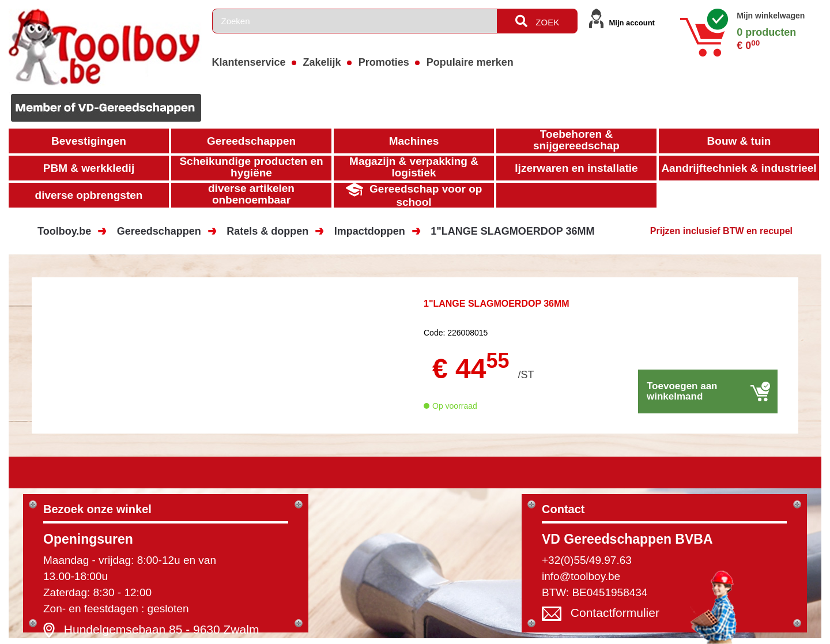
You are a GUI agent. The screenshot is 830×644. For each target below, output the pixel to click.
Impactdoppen (370, 231)
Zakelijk (322, 62)
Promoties (384, 62)
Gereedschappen (159, 231)
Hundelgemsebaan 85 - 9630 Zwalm (162, 629)
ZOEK (537, 21)
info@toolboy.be (581, 576)
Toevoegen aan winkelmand (682, 391)
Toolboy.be (64, 231)
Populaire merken (470, 62)
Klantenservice (249, 62)
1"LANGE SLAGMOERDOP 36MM (512, 231)
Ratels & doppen (267, 231)
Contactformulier (615, 613)
